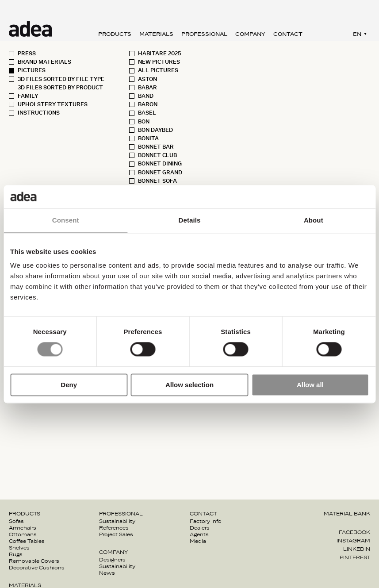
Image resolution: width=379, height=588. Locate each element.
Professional (204, 34)
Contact (288, 34)
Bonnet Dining (160, 164)
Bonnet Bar (156, 147)
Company (250, 34)
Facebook (354, 532)
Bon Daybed (155, 130)
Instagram (353, 541)
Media (198, 541)
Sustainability (117, 521)
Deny (69, 385)
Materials (156, 34)
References (114, 528)
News (107, 573)
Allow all (310, 385)
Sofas (16, 521)
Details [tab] (190, 220)
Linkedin (357, 549)
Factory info (206, 521)
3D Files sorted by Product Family (60, 92)
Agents (199, 534)
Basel (147, 113)
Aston (147, 79)
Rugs (16, 554)
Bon (144, 122)
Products (115, 34)
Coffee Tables (27, 541)
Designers (112, 560)
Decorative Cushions (37, 568)
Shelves (19, 548)
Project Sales (116, 534)
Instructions (39, 113)
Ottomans (23, 534)
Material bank (347, 514)
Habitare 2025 (159, 54)
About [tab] (314, 220)
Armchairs (23, 528)
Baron (148, 104)
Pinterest (355, 557)
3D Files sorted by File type (61, 79)
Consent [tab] (66, 220)
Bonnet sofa (157, 181)
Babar (147, 88)
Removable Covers (34, 561)
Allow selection (189, 385)
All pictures (158, 70)
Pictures (32, 70)
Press (27, 54)
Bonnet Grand (160, 173)
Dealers (200, 528)
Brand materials (44, 62)
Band (146, 96)
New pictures (159, 62)
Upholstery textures (53, 104)
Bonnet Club (157, 155)
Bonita (148, 138)
